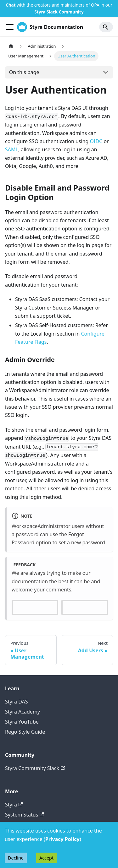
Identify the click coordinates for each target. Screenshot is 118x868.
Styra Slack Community (59, 12)
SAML (12, 149)
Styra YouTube (22, 722)
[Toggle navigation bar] (10, 27)
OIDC (96, 141)
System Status (25, 815)
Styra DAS (17, 702)
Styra (14, 805)
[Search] (106, 27)
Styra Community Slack (35, 768)
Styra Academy (22, 712)
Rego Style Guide (25, 732)
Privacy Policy (62, 839)
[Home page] (11, 46)
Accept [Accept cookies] (46, 858)
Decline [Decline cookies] (16, 858)
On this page (24, 72)
